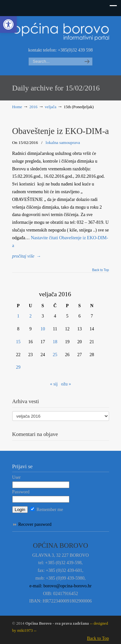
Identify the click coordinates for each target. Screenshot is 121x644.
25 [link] (55, 355)
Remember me (47, 510)
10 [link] (43, 329)
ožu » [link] (66, 384)
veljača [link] (51, 107)
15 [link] (18, 342)
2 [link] (30, 316)
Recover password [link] (35, 524)
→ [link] (27, 256)
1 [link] (18, 316)
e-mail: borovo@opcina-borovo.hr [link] (60, 586)
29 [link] (18, 367)
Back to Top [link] (100, 270)
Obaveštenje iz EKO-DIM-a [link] (61, 131)
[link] (8, 24)
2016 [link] (33, 107)
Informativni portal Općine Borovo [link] (61, 31)
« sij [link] (54, 384)
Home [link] (17, 107)
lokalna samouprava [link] (63, 142)
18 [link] (55, 342)
